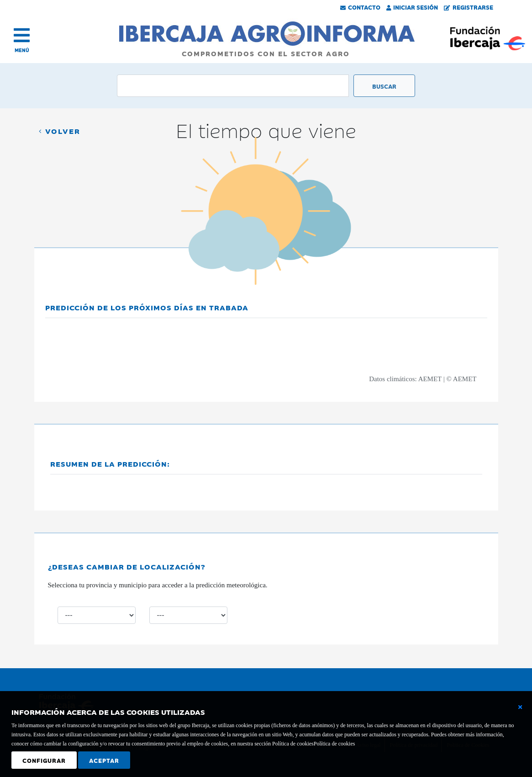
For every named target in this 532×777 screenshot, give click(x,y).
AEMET (430, 379)
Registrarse (469, 7)
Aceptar (104, 760)
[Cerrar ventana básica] (520, 707)
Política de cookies (334, 744)
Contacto (360, 7)
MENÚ (22, 50)
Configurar (44, 760)
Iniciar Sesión (412, 7)
